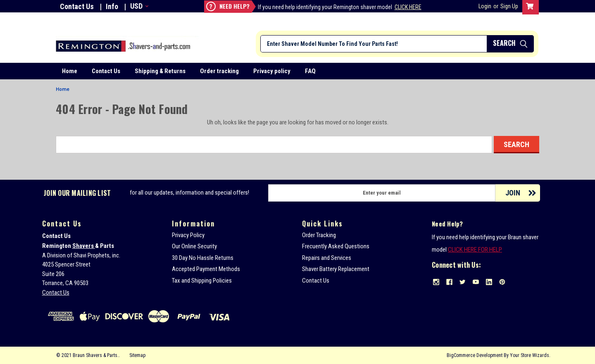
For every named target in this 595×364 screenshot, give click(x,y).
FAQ (310, 71)
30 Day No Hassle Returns (203, 258)
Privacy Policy (188, 235)
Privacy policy (272, 71)
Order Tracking (319, 235)
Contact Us (77, 6)
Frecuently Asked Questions (336, 246)
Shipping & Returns (160, 71)
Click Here (408, 7)
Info (112, 6)
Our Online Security (194, 246)
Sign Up (509, 6)
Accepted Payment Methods (206, 269)
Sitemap (137, 355)
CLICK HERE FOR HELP (475, 250)
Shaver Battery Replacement (336, 269)
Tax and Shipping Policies (202, 281)
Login (485, 6)
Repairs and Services (327, 258)
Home (70, 71)
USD (139, 6)
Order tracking (219, 71)
